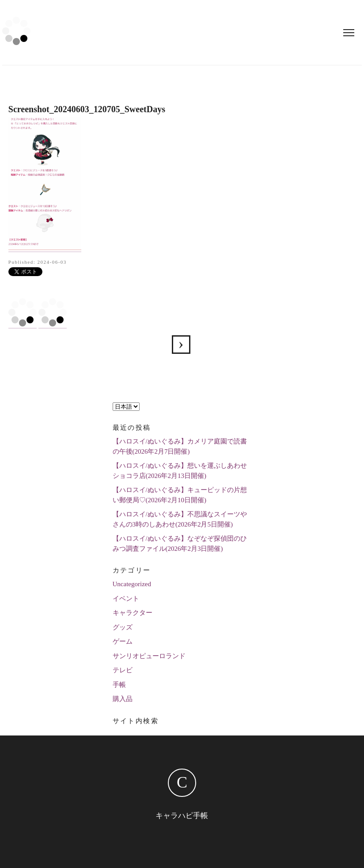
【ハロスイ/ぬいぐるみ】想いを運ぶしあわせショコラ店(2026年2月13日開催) (180, 471)
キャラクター (133, 613)
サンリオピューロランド (149, 656)
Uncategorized (132, 584)
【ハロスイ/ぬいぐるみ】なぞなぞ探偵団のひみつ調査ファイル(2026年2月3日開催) (180, 544)
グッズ (123, 627)
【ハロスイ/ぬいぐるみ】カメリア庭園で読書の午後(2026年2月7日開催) (180, 446)
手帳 (119, 685)
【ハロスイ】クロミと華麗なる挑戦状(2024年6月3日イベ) (181, 345)
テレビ (123, 670)
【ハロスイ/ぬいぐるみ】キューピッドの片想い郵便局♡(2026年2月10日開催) (180, 495)
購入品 (123, 699)
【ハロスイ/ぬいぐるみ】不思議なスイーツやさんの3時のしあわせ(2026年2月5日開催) (180, 519)
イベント (126, 599)
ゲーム (123, 641)
